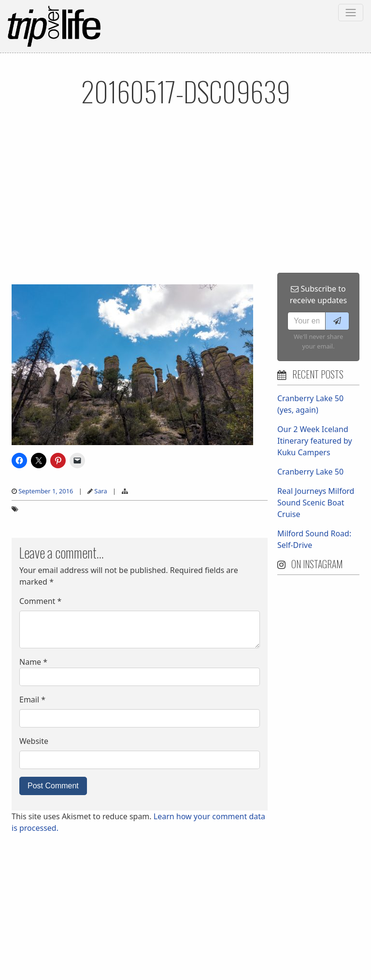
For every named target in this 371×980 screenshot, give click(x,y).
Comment (40, 601)
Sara (100, 491)
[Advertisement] (185, 200)
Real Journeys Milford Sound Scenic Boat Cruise (316, 503)
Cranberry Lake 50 (310, 472)
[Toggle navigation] (351, 13)
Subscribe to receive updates (318, 294)
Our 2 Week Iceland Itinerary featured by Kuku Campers (315, 441)
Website (34, 741)
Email (32, 700)
